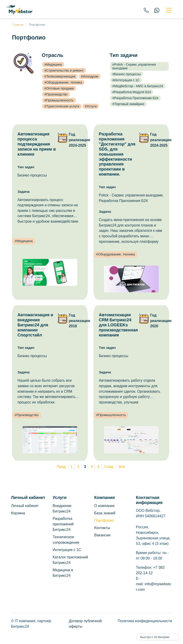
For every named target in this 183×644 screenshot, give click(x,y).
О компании (104, 506)
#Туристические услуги (62, 106)
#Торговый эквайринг (129, 104)
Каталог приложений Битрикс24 (70, 560)
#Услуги (91, 106)
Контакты (102, 528)
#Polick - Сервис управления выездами (134, 66)
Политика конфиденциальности (145, 621)
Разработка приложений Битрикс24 (63, 524)
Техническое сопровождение (66, 540)
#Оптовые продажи (59, 88)
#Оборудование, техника (63, 82)
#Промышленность (59, 100)
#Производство (56, 94)
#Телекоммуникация (60, 76)
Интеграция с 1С (67, 550)
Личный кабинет (25, 506)
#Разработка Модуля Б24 (132, 92)
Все (122, 467)
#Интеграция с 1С (126, 80)
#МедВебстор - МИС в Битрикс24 (138, 86)
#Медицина (53, 64)
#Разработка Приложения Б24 (135, 98)
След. (109, 467)
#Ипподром (90, 76)
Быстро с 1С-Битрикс (155, 637)
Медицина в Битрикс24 (63, 573)
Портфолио (104, 520)
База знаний (105, 513)
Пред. (62, 467)
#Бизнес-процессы (127, 74)
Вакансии (102, 535)
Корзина (18, 513)
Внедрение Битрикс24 (62, 508)
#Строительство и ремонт (64, 70)
